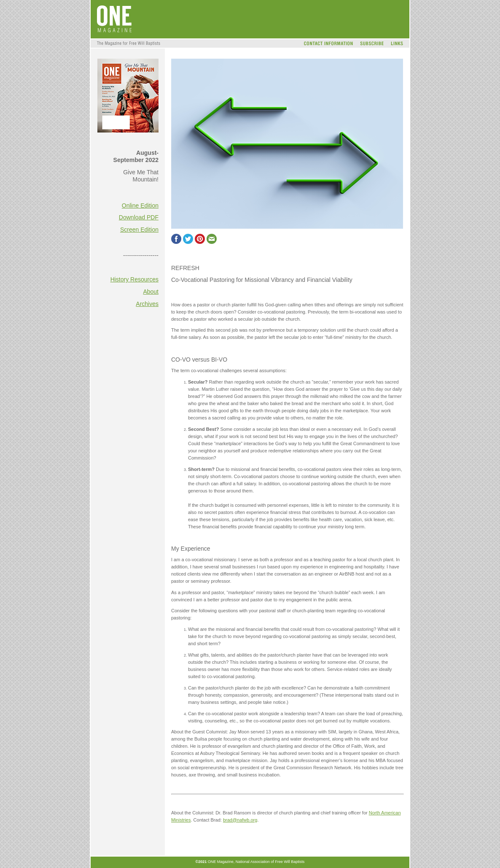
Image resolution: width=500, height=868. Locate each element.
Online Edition (140, 206)
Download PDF (139, 217)
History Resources (134, 279)
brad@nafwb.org (240, 820)
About (151, 292)
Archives (147, 304)
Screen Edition (139, 230)
